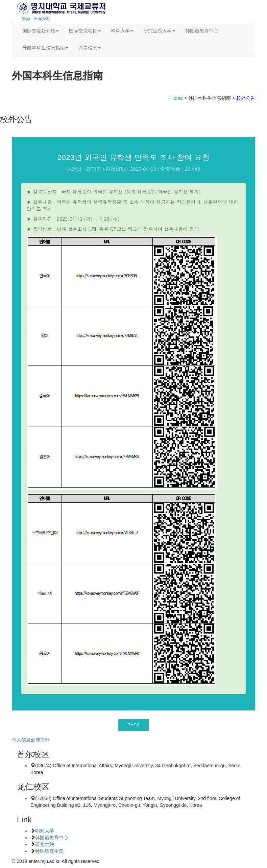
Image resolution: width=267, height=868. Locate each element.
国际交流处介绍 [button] (41, 31)
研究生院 (45, 844)
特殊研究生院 (49, 851)
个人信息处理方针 (31, 740)
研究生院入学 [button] (159, 31)
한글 (26, 19)
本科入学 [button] (122, 31)
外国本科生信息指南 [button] (45, 48)
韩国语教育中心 (202, 31)
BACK (133, 725)
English (42, 19)
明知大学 (45, 831)
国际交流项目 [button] (85, 31)
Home (177, 98)
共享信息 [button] (90, 48)
